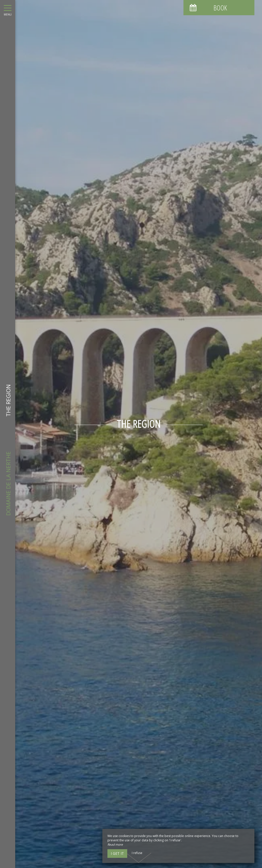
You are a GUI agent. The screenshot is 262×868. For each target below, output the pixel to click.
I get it (117, 853)
